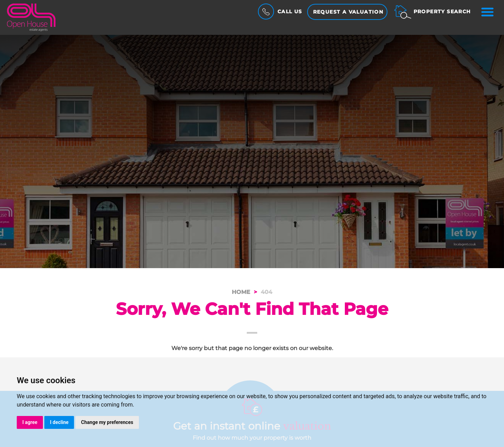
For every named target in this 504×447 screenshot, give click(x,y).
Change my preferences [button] (107, 422)
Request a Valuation (348, 12)
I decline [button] (59, 422)
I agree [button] (30, 422)
